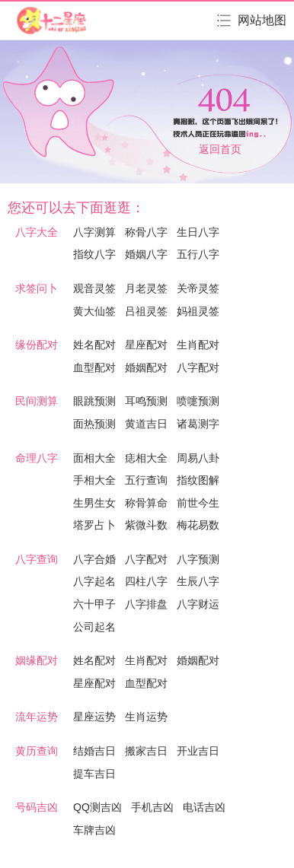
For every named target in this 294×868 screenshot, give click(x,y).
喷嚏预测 (198, 401)
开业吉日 (198, 751)
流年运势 (37, 717)
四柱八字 (146, 581)
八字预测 (198, 559)
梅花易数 (198, 525)
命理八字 (37, 458)
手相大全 (94, 480)
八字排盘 (146, 604)
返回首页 (220, 149)
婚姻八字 (146, 254)
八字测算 (94, 232)
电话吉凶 (204, 807)
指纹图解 (198, 480)
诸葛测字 (198, 424)
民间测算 (37, 401)
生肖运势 (146, 717)
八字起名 (94, 581)
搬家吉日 (146, 751)
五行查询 (146, 480)
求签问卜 (37, 288)
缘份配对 (37, 345)
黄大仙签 (94, 311)
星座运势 (94, 717)
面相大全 (94, 458)
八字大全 (37, 232)
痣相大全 (146, 458)
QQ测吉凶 (97, 807)
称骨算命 (146, 503)
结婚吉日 (94, 751)
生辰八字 (198, 581)
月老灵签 (146, 288)
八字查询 (37, 559)
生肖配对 (198, 345)
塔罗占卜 (94, 525)
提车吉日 (94, 774)
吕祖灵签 (146, 311)
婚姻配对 (146, 367)
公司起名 (94, 627)
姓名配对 (94, 345)
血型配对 (94, 367)
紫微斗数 (146, 525)
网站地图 (262, 20)
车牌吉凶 (94, 830)
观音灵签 (94, 288)
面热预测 (94, 424)
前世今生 (198, 503)
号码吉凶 (37, 807)
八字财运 (198, 604)
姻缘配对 (37, 660)
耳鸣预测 (146, 401)
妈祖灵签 (198, 311)
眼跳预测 (94, 401)
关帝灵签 (198, 288)
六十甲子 (94, 604)
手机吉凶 (152, 807)
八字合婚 (94, 559)
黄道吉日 (146, 424)
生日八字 (198, 232)
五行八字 (198, 254)
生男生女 (94, 503)
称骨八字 (146, 232)
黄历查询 (37, 751)
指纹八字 (94, 254)
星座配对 (146, 345)
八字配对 (198, 367)
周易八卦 (198, 458)
